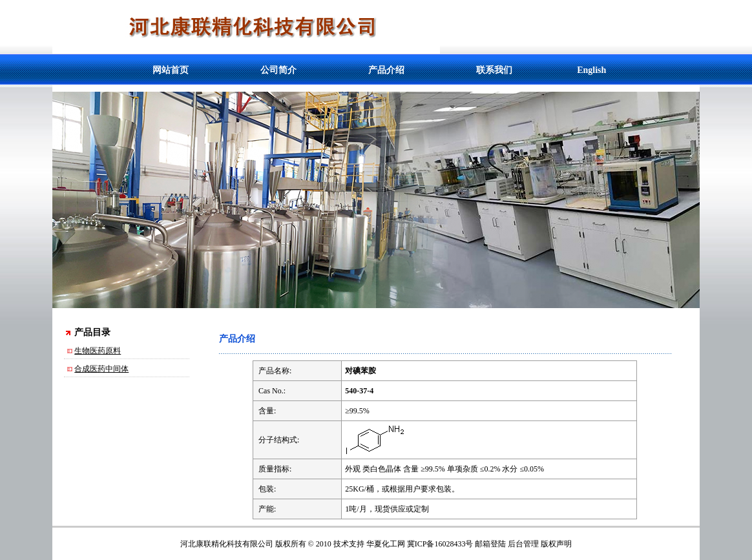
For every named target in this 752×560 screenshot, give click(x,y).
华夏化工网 (386, 544)
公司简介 (278, 70)
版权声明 (556, 544)
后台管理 (523, 544)
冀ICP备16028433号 (440, 544)
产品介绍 (386, 70)
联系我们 (494, 70)
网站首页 (171, 70)
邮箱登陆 (490, 544)
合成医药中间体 (101, 369)
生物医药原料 (98, 351)
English (591, 70)
